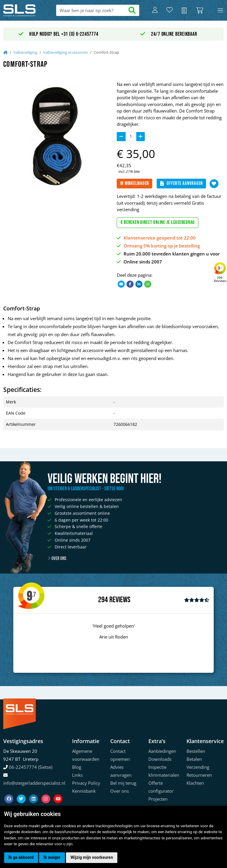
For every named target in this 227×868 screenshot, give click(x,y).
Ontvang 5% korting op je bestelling (162, 246)
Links (77, 775)
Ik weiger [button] (52, 857)
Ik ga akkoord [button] (21, 857)
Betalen (194, 759)
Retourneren (199, 775)
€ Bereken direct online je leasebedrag (158, 222)
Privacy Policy (86, 783)
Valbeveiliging (25, 52)
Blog (77, 767)
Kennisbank (84, 791)
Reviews (120, 600)
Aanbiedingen (162, 751)
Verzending (198, 767)
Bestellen (196, 751)
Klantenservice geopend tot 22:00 (160, 238)
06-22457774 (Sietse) (31, 767)
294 (103, 600)
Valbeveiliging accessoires (65, 52)
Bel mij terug (123, 783)
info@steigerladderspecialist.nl (34, 783)
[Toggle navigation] (220, 10)
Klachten (195, 783)
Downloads (160, 759)
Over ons (57, 558)
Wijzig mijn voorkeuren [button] (92, 857)
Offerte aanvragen (182, 183)
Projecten (158, 799)
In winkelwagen (135, 183)
